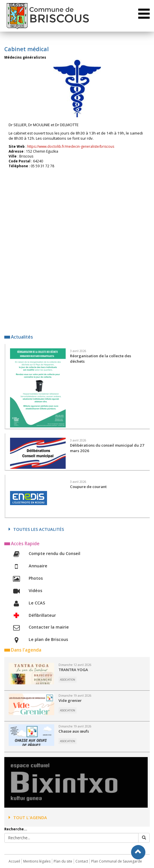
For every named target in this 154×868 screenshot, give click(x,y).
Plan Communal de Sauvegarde (117, 861)
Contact (82, 861)
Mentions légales (37, 861)
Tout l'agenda (28, 818)
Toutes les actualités (36, 529)
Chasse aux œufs (74, 731)
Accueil (14, 861)
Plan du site (63, 861)
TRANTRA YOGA (73, 670)
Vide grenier (70, 700)
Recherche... (16, 829)
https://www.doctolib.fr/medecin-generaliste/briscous (71, 146)
